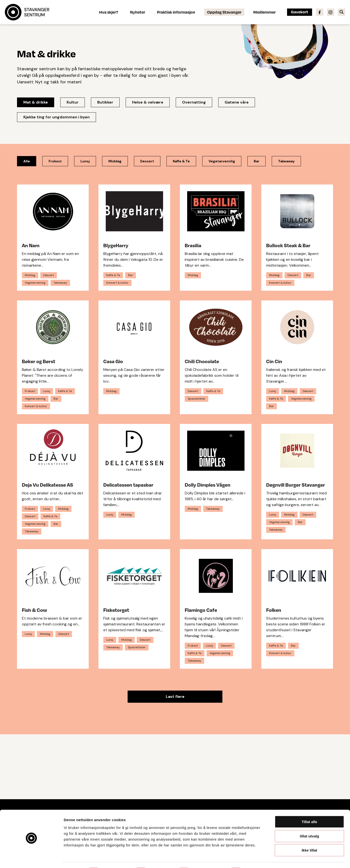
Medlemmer (264, 12)
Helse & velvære (148, 102)
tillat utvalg (309, 823)
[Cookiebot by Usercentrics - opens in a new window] (31, 859)
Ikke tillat (309, 837)
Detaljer (259, 858)
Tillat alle (309, 809)
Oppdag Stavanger (224, 12)
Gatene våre (237, 102)
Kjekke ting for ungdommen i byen (57, 117)
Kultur (73, 102)
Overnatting (194, 102)
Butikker (105, 102)
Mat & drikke (36, 102)
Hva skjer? (109, 12)
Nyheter (138, 12)
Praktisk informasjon (176, 12)
